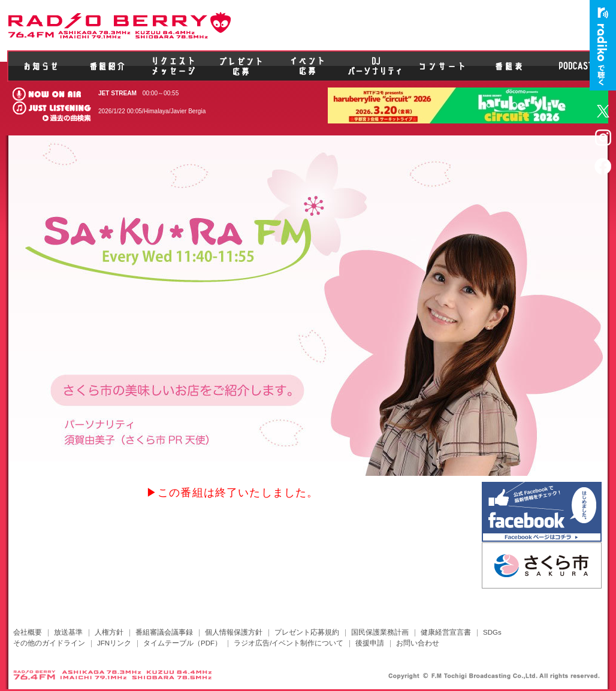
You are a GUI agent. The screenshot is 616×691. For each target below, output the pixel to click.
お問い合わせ (418, 643)
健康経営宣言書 (446, 632)
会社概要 (28, 632)
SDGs (492, 632)
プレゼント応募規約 (307, 632)
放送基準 (68, 632)
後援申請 (370, 643)
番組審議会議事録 (164, 632)
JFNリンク (114, 643)
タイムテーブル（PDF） (182, 643)
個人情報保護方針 (234, 632)
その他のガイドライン (49, 643)
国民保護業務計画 (380, 632)
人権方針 (109, 632)
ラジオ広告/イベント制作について (289, 643)
